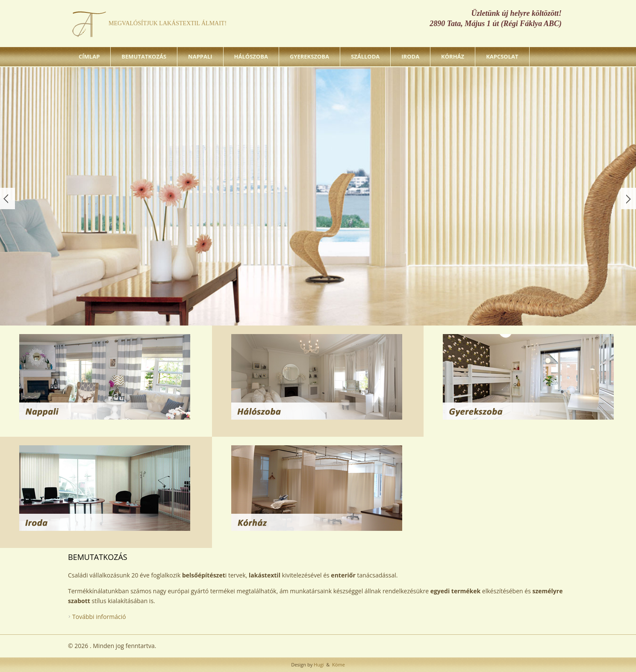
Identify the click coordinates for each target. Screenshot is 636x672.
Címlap (89, 56)
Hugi (318, 665)
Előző (7, 198)
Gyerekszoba (309, 56)
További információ (99, 617)
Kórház (453, 56)
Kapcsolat (502, 56)
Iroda (410, 56)
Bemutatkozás (144, 56)
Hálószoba (251, 56)
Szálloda (365, 56)
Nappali (200, 56)
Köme (338, 665)
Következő (629, 198)
